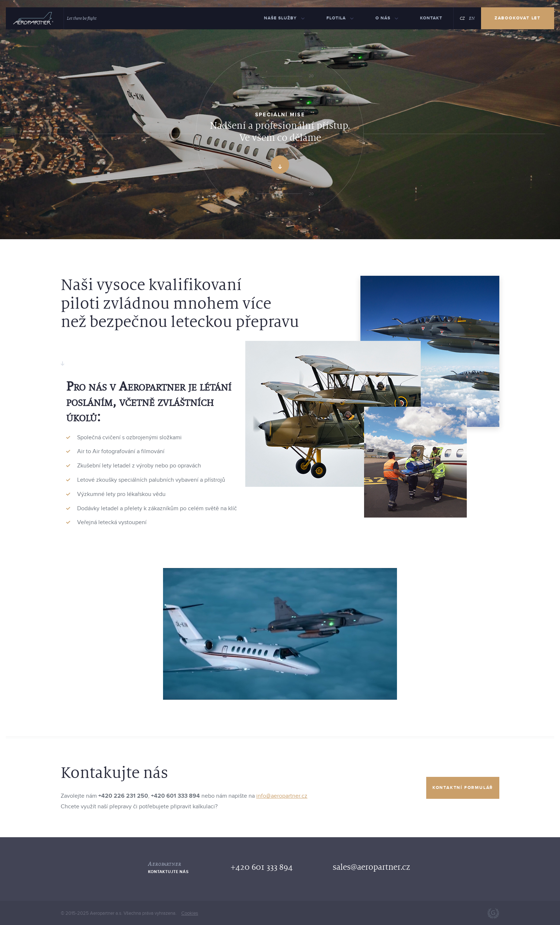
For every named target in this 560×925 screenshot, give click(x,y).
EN (472, 18)
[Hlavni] (33, 18)
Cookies (190, 913)
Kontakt (431, 18)
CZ (462, 18)
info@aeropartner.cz (282, 796)
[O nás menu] (387, 18)
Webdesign (493, 913)
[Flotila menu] (340, 18)
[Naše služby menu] (284, 18)
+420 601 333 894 (262, 867)
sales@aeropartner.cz (371, 867)
